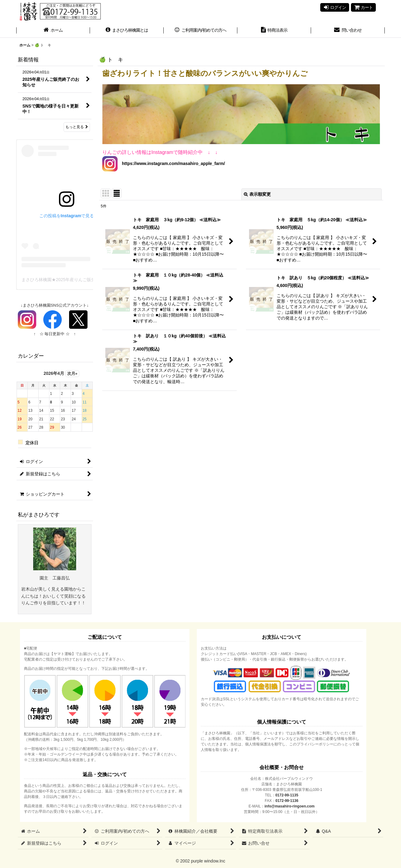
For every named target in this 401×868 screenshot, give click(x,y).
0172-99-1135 (287, 795)
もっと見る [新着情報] (77, 127)
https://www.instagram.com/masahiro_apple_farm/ (171, 163)
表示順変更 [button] (257, 194)
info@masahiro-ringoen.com (289, 806)
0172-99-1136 (287, 801)
